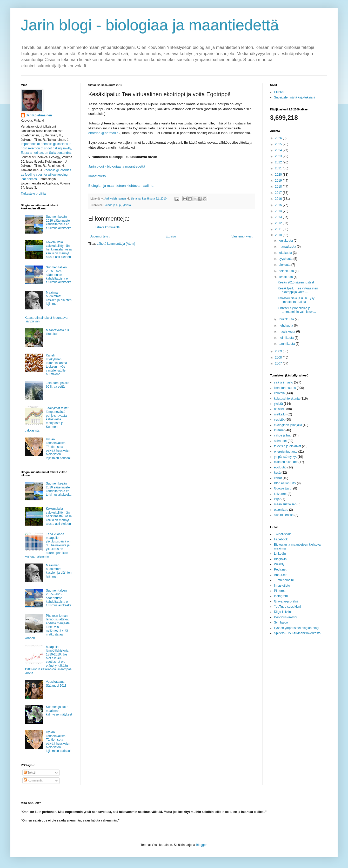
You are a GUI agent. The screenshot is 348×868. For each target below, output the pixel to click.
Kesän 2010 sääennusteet (296, 282)
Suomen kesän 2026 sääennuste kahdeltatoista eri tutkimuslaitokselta (59, 222)
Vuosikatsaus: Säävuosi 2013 (56, 684)
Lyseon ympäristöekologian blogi (297, 628)
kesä (277, 473)
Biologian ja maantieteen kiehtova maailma (121, 186)
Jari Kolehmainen (39, 115)
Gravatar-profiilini (286, 601)
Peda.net (280, 569)
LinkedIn (280, 554)
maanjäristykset (285, 504)
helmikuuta (287, 338)
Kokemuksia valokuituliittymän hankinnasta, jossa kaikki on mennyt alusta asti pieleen (59, 250)
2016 (279, 199)
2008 (279, 357)
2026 (279, 138)
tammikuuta (287, 344)
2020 (279, 175)
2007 (279, 363)
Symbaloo (281, 622)
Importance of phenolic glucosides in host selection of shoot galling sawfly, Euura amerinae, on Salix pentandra (46, 148)
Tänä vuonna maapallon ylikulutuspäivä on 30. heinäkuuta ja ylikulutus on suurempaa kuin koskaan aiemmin (48, 545)
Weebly (279, 564)
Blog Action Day (285, 483)
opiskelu (280, 409)
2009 (279, 351)
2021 (279, 168)
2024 (279, 150)
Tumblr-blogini (284, 580)
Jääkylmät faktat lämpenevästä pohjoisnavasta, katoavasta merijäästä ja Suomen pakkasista (47, 419)
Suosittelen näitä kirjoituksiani (294, 97)
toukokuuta (287, 319)
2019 (279, 181)
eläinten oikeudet (286, 462)
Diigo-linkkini (283, 612)
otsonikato (281, 510)
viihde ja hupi (113, 205)
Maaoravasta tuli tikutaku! (57, 332)
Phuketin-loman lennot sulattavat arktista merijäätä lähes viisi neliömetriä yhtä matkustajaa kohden (47, 627)
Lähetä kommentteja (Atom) (116, 244)
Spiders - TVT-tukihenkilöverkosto (297, 633)
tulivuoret (280, 494)
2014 (279, 211)
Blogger (201, 845)
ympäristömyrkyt (285, 457)
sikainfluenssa (284, 515)
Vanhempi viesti (242, 236)
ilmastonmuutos (285, 388)
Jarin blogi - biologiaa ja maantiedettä (150, 25)
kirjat (277, 499)
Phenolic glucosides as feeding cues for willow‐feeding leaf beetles (46, 175)
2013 (279, 217)
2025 (279, 144)
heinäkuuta (287, 271)
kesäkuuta (286, 277)
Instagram (281, 596)
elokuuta (285, 265)
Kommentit (33, 780)
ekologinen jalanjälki (288, 425)
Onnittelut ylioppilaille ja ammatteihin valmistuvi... (297, 310)
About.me (281, 575)
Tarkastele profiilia (33, 194)
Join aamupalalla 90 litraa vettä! (58, 385)
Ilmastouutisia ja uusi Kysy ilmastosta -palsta (296, 300)
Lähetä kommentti (107, 227)
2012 (279, 223)
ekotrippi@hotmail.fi (103, 133)
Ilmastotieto (97, 176)
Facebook (281, 539)
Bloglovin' (281, 559)
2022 (279, 162)
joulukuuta (286, 241)
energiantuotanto (286, 452)
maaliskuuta (287, 332)
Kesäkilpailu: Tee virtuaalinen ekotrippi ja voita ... (298, 290)
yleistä (127, 205)
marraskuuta (288, 247)
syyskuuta (286, 259)
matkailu (280, 414)
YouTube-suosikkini (287, 607)
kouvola (279, 393)
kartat (278, 478)
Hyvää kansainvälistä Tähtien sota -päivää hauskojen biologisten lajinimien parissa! (58, 449)
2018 (279, 187)
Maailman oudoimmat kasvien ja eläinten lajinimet (59, 298)
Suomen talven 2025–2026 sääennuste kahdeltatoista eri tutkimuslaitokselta (59, 275)
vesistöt (279, 420)
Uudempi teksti (100, 236)
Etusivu (171, 236)
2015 (279, 205)
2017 (279, 193)
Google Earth (283, 488)
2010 (279, 235)
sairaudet (280, 441)
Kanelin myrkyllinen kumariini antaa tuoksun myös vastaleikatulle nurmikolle (56, 365)
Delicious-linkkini (286, 617)
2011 (279, 229)
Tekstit (30, 773)
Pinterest (280, 591)
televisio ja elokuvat (287, 446)
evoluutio (280, 467)
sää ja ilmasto (283, 382)
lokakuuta (286, 253)
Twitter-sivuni (283, 534)
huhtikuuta (286, 326)
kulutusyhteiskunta (287, 399)
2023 (279, 156)
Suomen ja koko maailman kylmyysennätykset (59, 711)
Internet (279, 430)
